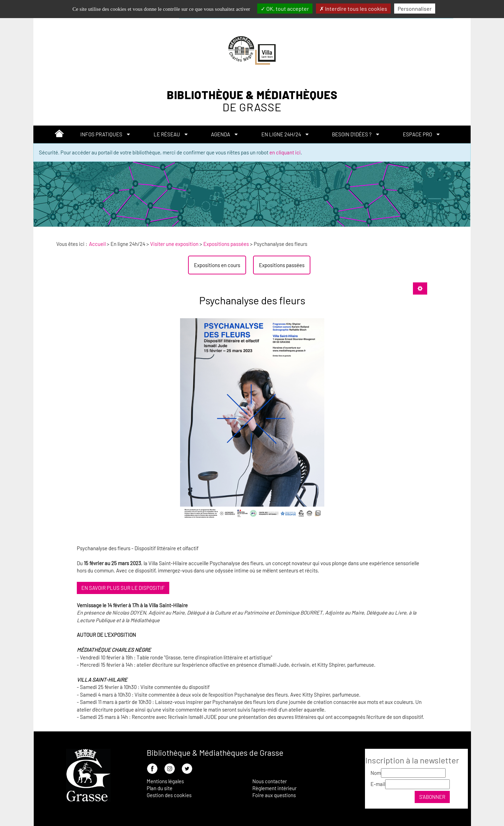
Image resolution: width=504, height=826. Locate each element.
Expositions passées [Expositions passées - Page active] (282, 265)
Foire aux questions (274, 795)
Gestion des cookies (169, 795)
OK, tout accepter (285, 9)
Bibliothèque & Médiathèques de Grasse (215, 753)
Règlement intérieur (274, 788)
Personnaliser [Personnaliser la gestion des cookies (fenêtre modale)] (415, 9)
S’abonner (432, 797)
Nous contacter (270, 781)
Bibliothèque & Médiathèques (252, 101)
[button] (105, 134)
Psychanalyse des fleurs (252, 300)
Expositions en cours (217, 265)
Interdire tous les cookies (353, 9)
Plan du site (160, 788)
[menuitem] (59, 135)
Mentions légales (165, 781)
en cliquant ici (285, 152)
